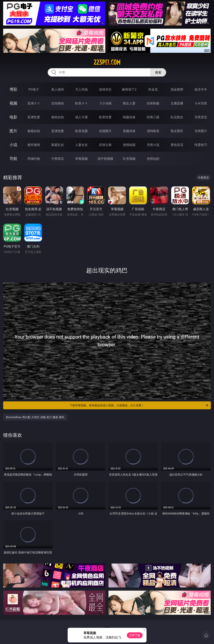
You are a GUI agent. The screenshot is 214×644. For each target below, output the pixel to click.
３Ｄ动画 (105, 103)
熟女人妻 (129, 103)
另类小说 (153, 145)
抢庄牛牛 (201, 89)
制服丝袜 (129, 117)
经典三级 (153, 117)
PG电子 (34, 89)
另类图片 (201, 131)
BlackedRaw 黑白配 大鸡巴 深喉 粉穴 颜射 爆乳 (35, 417)
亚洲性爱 (34, 117)
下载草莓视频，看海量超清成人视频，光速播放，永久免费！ (139, 405)
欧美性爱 (105, 117)
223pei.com (107, 62)
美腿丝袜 (129, 131)
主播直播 (177, 103)
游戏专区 (105, 89)
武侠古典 (105, 145)
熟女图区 (177, 131)
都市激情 (34, 145)
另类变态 (201, 117)
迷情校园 (129, 145)
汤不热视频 (105, 159)
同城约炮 (34, 159)
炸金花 (153, 89)
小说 (13, 145)
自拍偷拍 (58, 103)
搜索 (158, 72)
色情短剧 (153, 159)
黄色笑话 (177, 145)
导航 (13, 158)
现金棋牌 (177, 89)
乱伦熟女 (177, 117)
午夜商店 (58, 159)
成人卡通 (81, 117)
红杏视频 (129, 159)
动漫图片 (105, 131)
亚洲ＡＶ (34, 103)
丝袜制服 (153, 103)
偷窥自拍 (34, 131)
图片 (13, 131)
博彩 (13, 89)
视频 (13, 103)
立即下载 (135, 635)
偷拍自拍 (58, 117)
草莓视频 (81, 159)
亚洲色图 (58, 131)
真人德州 (58, 89)
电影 (13, 117)
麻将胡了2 (129, 89)
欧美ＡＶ (81, 103)
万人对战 (81, 89)
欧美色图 (81, 131)
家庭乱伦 (58, 145)
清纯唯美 (153, 131)
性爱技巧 (201, 145)
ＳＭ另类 (201, 103)
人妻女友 (81, 145)
